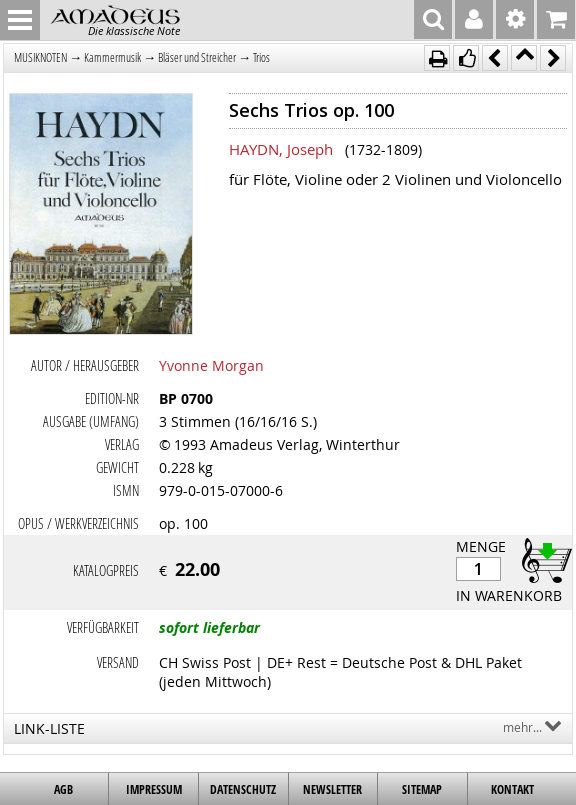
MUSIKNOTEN (40, 57)
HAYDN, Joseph (281, 149)
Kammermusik (112, 57)
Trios (261, 57)
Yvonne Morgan (211, 365)
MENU (20, 20)
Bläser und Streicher (197, 57)
